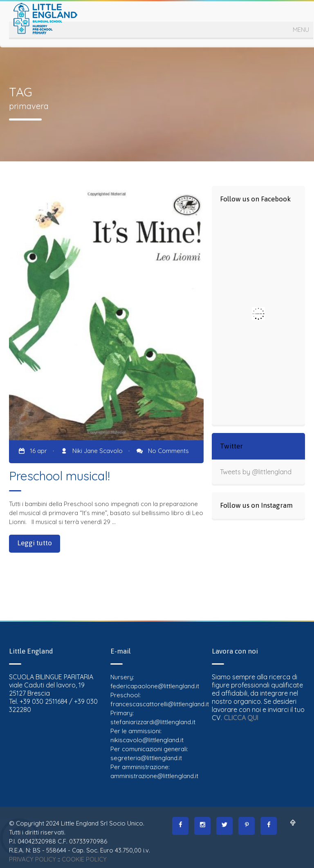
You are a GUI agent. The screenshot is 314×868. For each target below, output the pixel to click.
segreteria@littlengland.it (146, 758)
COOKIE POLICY (84, 859)
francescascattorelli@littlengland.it (160, 704)
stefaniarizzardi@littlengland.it (153, 722)
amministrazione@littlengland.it (154, 776)
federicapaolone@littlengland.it (155, 686)
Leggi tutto (35, 543)
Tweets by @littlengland (256, 472)
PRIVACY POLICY (33, 859)
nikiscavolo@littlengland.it (147, 740)
